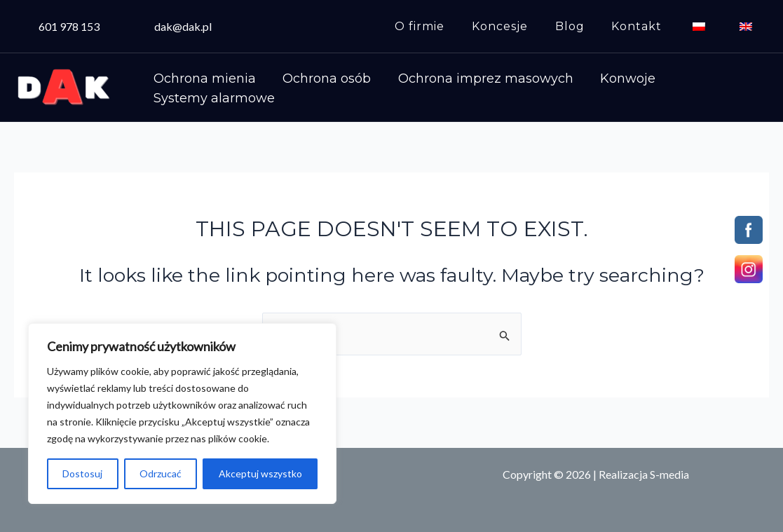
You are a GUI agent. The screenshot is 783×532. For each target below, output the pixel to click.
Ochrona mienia (202, 71)
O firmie (445, 26)
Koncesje (521, 26)
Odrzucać (161, 473)
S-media (669, 474)
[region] (182, 414)
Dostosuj (82, 473)
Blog (586, 26)
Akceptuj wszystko (260, 473)
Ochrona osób (318, 71)
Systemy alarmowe (211, 103)
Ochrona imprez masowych (471, 71)
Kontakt (648, 26)
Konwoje (607, 71)
